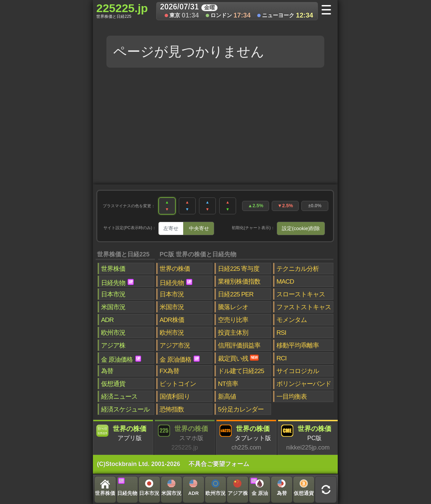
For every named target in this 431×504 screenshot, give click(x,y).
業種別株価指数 (239, 281)
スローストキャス (301, 294)
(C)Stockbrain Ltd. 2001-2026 (139, 464)
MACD (285, 281)
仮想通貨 (113, 384)
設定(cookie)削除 (301, 228)
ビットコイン (178, 384)
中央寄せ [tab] (199, 228)
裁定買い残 (238, 358)
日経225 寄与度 (239, 269)
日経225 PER (236, 294)
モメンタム (292, 320)
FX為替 (169, 371)
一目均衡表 (292, 397)
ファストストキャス (304, 307)
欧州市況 (113, 333)
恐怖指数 (172, 409)
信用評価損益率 (239, 345)
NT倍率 (228, 384)
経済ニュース (119, 397)
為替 (107, 371)
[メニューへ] (328, 10)
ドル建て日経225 (241, 371)
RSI (281, 333)
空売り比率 (233, 320)
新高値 (227, 397)
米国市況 (113, 307)
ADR (107, 320)
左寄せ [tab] (171, 228)
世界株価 (113, 269)
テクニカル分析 (298, 269)
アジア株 (113, 345)
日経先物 (117, 283)
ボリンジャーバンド (304, 384)
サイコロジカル (298, 371)
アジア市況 (175, 345)
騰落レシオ (233, 307)
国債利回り (175, 397)
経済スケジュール (125, 409)
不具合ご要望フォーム (219, 464)
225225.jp (122, 10)
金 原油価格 (121, 359)
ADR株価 (172, 320)
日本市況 (113, 294)
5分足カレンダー (241, 409)
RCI (281, 358)
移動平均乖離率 (298, 345)
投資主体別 (233, 333)
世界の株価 (175, 269)
